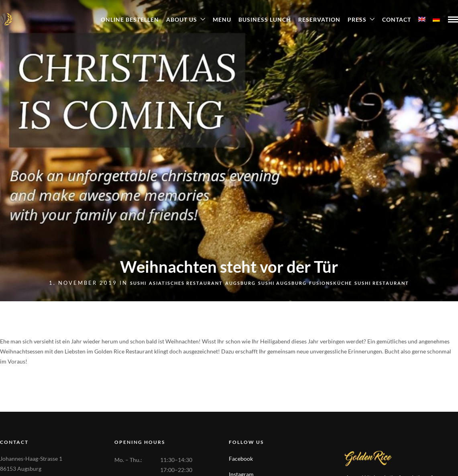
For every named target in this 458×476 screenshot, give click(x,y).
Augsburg (240, 283)
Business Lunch (265, 19)
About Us (182, 19)
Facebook (241, 459)
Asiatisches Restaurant (186, 283)
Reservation (319, 19)
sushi (138, 283)
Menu (222, 19)
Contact (397, 19)
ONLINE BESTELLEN (130, 19)
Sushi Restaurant (382, 283)
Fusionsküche (331, 283)
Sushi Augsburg (282, 283)
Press (357, 19)
